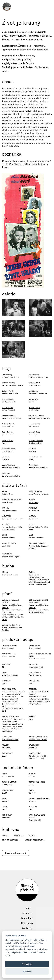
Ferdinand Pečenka (9, 511)
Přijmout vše (27, 964)
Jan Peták (18, 527)
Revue (27, 908)
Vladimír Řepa (34, 432)
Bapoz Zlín (33, 748)
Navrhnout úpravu (14, 853)
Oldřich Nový (7, 375)
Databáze (27, 913)
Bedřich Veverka (8, 383)
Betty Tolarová (8, 432)
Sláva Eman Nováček (10, 575)
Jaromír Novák (8, 527)
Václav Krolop (34, 527)
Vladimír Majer (35, 407)
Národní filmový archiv (38, 739)
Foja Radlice (7, 748)
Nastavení (27, 971)
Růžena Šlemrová (9, 416)
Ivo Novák (45, 494)
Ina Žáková (33, 519)
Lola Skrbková (8, 399)
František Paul (8, 407)
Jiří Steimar (34, 391)
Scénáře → (19, 836)
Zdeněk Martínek (9, 449)
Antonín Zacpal (8, 424)
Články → (33, 836)
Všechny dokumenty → (35, 840)
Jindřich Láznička (36, 457)
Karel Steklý (34, 502)
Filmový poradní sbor (10, 739)
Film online (27, 923)
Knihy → (6, 836)
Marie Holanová (8, 530)
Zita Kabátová (34, 383)
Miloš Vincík (34, 465)
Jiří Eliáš (32, 449)
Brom (31, 719)
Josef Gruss (7, 612)
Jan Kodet (19, 519)
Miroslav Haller (35, 546)
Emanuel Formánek (36, 538)
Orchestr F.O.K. (35, 575)
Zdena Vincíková (8, 465)
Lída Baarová (34, 375)
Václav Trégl (34, 399)
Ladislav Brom (35, 40)
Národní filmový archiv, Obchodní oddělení (38, 757)
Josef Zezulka (34, 494)
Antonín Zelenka (8, 538)
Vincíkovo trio (12, 615)
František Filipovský (37, 416)
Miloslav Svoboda (36, 440)
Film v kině (27, 918)
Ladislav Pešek (8, 391)
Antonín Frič (7, 557)
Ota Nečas (6, 473)
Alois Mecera (34, 511)
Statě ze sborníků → (11, 840)
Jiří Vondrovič (35, 424)
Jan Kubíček (7, 546)
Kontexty (27, 928)
